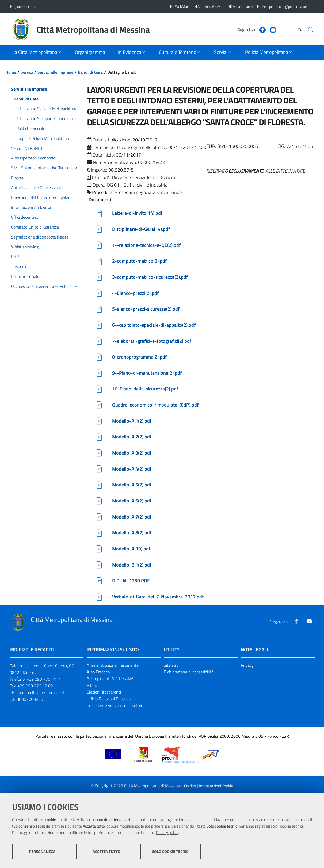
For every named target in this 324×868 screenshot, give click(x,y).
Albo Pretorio (98, 674)
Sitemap (171, 668)
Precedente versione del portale (115, 707)
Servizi (27, 72)
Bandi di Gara (90, 72)
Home (11, 72)
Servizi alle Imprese (55, 72)
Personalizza (42, 852)
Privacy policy (167, 833)
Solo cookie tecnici (171, 852)
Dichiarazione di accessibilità (189, 674)
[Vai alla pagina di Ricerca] (308, 30)
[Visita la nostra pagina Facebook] (250, 29)
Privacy (247, 668)
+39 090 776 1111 (44, 681)
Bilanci (93, 688)
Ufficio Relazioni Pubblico (109, 701)
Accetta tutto (106, 852)
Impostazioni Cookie (216, 788)
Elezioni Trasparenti (104, 694)
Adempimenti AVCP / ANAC (111, 681)
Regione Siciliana (23, 6)
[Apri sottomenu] (37, 53)
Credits (190, 788)
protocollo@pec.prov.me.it (42, 695)
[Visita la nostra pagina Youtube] (260, 29)
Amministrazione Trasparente (113, 668)
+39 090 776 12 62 (35, 688)
